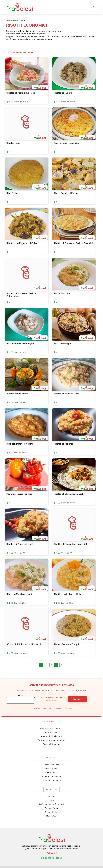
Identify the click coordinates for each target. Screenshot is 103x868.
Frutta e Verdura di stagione (52, 740)
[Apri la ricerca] (93, 7)
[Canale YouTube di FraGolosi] (57, 858)
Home (8, 20)
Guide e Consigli (51, 732)
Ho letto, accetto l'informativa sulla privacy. (53, 699)
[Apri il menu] (98, 7)
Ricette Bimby (51, 769)
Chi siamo (52, 796)
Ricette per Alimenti (51, 780)
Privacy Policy (52, 808)
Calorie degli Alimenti (51, 736)
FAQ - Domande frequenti (51, 804)
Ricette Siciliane (51, 765)
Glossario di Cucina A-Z (51, 728)
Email (20, 695)
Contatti (51, 800)
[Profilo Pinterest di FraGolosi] (50, 858)
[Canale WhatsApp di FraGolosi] (61, 858)
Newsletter (51, 816)
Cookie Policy (52, 812)
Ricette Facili (51, 772)
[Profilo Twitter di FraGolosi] (42, 858)
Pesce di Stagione (52, 744)
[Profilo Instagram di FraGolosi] (54, 858)
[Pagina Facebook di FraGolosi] (46, 858)
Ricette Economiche (52, 776)
